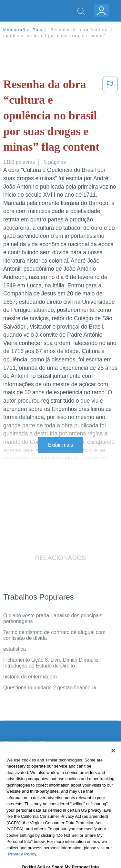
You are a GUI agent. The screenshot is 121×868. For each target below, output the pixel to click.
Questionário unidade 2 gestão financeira (50, 688)
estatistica (15, 649)
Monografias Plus (23, 30)
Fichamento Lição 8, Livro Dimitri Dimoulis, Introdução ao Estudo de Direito (51, 663)
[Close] (113, 761)
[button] (110, 117)
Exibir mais (60, 445)
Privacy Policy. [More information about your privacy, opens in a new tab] (23, 864)
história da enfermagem (30, 677)
